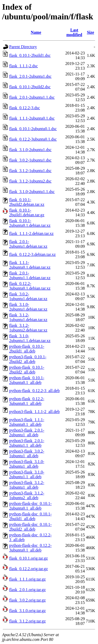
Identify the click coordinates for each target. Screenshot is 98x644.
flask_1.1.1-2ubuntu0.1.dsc (32, 118)
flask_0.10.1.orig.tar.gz (28, 558)
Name (36, 32)
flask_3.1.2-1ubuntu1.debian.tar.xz (28, 317)
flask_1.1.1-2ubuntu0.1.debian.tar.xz (30, 265)
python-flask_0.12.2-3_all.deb (34, 391)
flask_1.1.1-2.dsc (24, 66)
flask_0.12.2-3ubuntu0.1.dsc (33, 139)
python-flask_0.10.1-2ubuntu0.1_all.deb (27, 380)
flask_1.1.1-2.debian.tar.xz (31, 233)
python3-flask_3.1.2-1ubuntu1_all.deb (27, 485)
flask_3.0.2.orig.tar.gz (27, 600)
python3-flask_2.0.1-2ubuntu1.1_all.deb (27, 443)
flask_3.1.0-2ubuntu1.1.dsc (32, 192)
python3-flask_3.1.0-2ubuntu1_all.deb (27, 464)
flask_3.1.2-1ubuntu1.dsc (30, 171)
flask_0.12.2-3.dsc (25, 108)
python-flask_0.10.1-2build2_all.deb (27, 370)
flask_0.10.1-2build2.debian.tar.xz (27, 202)
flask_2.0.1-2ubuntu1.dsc (30, 76)
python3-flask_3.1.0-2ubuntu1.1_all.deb (27, 474)
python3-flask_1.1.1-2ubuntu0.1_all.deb (27, 422)
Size (90, 32)
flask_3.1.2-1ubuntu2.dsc (30, 181)
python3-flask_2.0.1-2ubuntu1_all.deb (27, 433)
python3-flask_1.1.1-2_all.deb (34, 412)
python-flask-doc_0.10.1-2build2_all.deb (30, 527)
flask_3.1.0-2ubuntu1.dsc (30, 150)
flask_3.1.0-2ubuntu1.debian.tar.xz (28, 307)
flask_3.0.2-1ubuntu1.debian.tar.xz (28, 296)
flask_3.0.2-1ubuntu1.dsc (30, 160)
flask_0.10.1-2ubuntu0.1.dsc (33, 129)
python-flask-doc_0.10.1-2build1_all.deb (30, 516)
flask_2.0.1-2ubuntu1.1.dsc (32, 97)
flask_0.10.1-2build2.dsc (30, 87)
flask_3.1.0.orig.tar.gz (27, 611)
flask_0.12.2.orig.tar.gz (28, 569)
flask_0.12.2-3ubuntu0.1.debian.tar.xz (30, 286)
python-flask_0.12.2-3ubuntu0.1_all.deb (27, 401)
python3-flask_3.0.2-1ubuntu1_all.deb (27, 453)
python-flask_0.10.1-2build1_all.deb (27, 349)
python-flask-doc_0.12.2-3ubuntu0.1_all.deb (30, 548)
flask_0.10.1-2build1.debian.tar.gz (27, 213)
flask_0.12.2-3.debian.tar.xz (32, 254)
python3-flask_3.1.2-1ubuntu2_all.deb (27, 495)
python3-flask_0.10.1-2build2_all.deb (28, 359)
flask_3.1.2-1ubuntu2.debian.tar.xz (28, 328)
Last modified (74, 32)
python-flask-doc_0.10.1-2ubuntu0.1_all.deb (30, 506)
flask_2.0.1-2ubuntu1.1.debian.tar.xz (30, 275)
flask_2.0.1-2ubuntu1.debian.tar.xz (28, 244)
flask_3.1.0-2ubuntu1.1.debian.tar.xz (30, 338)
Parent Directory (23, 47)
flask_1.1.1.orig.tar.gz (27, 579)
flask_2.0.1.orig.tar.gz (27, 590)
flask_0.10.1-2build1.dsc (30, 55)
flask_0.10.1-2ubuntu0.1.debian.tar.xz (30, 223)
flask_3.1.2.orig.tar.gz (27, 621)
